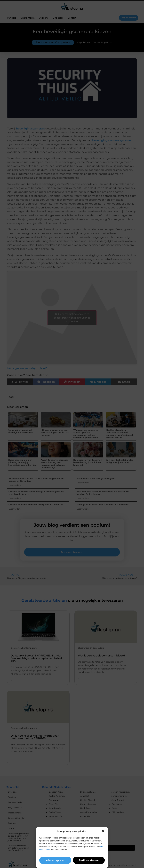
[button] (103, 831)
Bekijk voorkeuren (89, 860)
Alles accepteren (55, 860)
